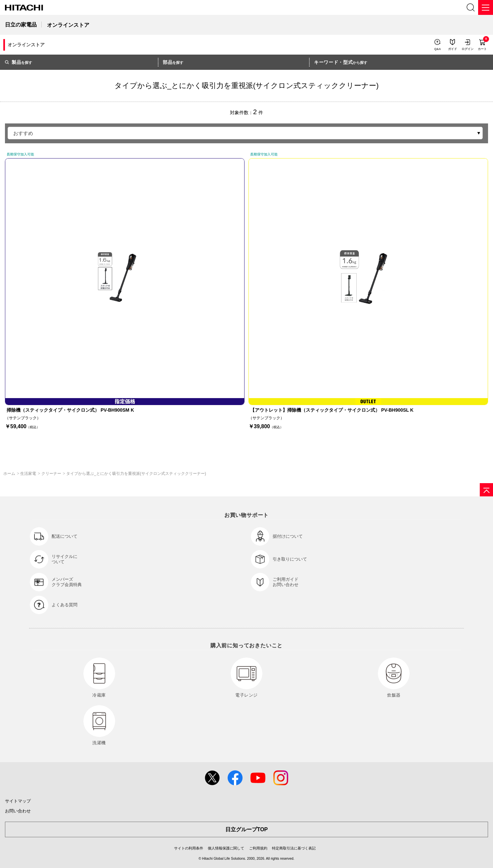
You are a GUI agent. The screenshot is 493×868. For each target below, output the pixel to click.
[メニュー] (486, 7)
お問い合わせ (18, 811)
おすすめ (23, 133)
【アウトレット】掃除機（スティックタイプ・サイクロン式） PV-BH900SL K (332, 410)
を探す (19, 62)
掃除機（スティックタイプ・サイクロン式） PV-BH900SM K (70, 410)
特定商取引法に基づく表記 (294, 848)
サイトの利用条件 (189, 848)
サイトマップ (18, 801)
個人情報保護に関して (226, 848)
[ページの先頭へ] (486, 490)
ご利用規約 (258, 848)
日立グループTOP (247, 829)
